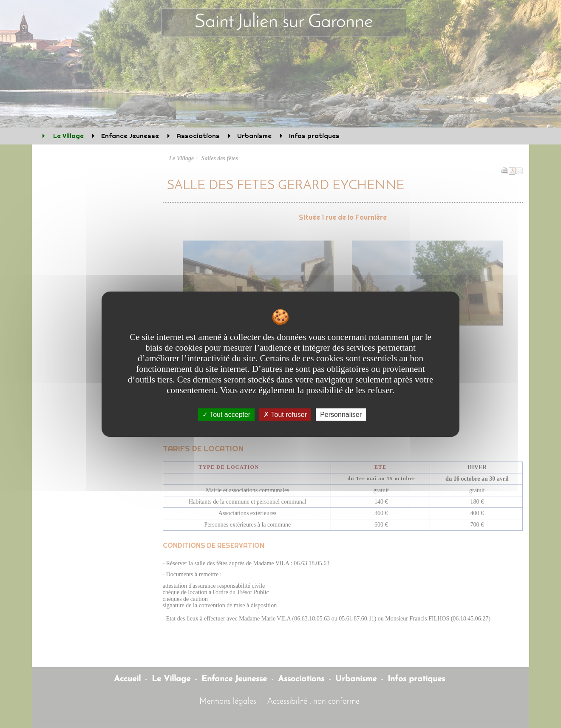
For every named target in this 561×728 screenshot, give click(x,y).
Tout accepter (226, 414)
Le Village (68, 136)
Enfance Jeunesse (130, 136)
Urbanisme (254, 136)
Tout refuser (285, 414)
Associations (198, 136)
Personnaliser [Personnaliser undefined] (341, 414)
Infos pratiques (314, 136)
